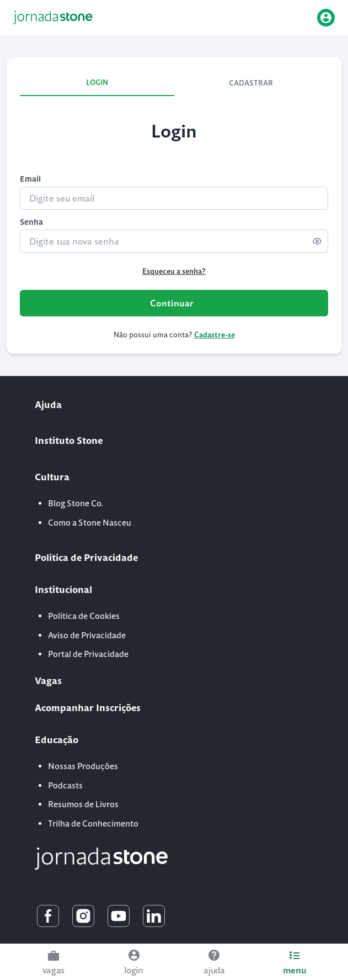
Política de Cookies (84, 616)
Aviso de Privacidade (87, 635)
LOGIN (97, 83)
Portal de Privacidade (88, 654)
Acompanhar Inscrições (88, 708)
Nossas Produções (83, 766)
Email (30, 179)
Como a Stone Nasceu (90, 523)
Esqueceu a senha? (174, 271)
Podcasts (65, 785)
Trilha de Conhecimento (93, 823)
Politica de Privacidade (86, 558)
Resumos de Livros (83, 804)
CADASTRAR (251, 83)
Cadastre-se (215, 335)
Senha (31, 222)
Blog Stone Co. (76, 503)
